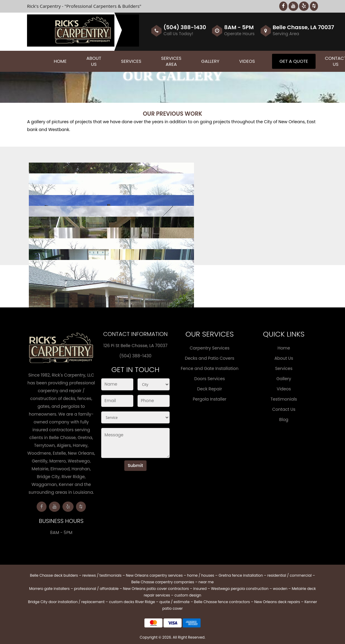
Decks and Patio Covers (210, 358)
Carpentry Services (210, 348)
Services (131, 61)
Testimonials (284, 399)
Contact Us (284, 409)
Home (60, 61)
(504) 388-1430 (185, 27)
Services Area (171, 61)
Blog (284, 420)
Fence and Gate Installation (210, 368)
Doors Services (210, 379)
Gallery (210, 61)
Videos (247, 61)
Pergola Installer (210, 399)
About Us (94, 61)
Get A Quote (294, 61)
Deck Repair (210, 389)
